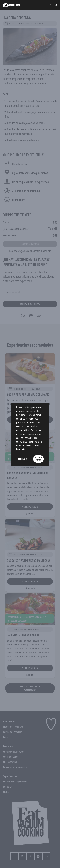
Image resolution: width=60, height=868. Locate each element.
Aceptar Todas (38, 459)
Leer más (21, 449)
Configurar (23, 459)
